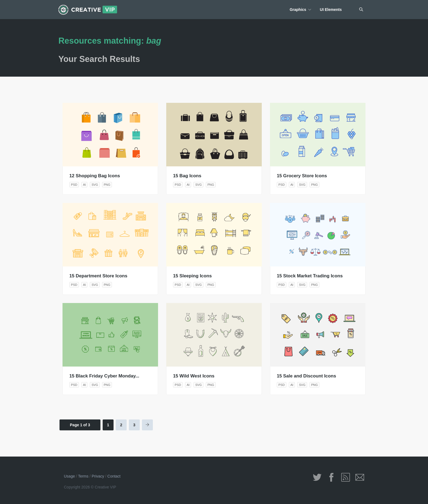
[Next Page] (147, 425)
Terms (83, 476)
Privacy (98, 476)
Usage (69, 476)
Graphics (298, 10)
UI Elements (331, 10)
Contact (114, 476)
